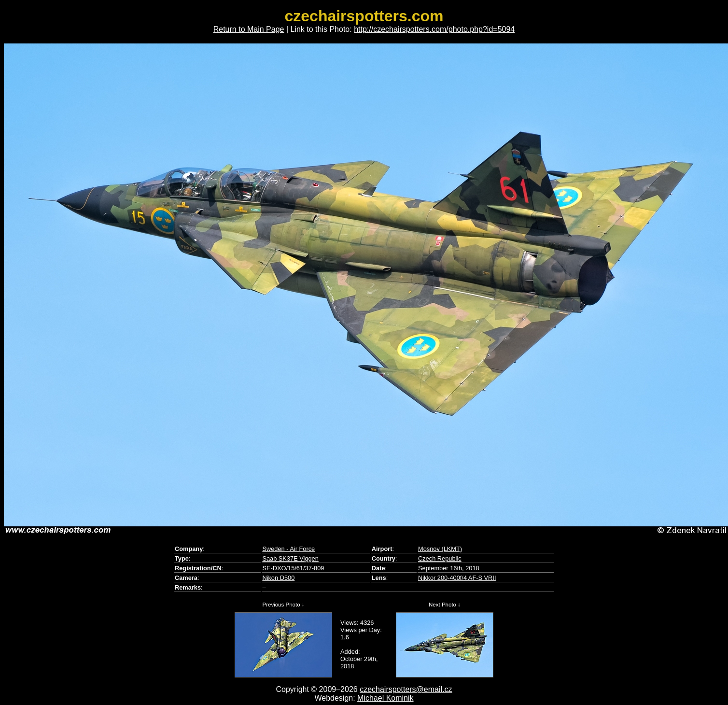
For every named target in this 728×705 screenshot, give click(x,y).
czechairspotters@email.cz (406, 689)
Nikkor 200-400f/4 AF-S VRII (457, 578)
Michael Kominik (385, 698)
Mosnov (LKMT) (440, 549)
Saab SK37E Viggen (290, 558)
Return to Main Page (249, 29)
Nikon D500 (278, 578)
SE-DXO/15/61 (283, 568)
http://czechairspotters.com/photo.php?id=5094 (434, 29)
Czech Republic (440, 558)
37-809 (315, 568)
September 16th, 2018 (449, 568)
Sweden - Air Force (288, 549)
